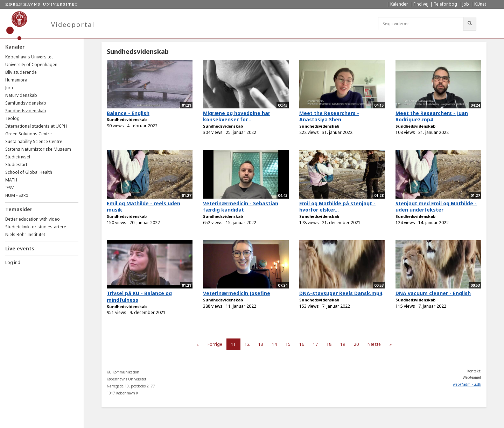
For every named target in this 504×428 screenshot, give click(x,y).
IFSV (9, 188)
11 (233, 344)
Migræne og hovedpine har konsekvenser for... (237, 116)
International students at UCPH (36, 126)
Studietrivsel (18, 157)
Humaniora (16, 80)
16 (302, 344)
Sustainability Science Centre (34, 141)
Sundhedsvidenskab (26, 111)
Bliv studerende (21, 72)
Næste (374, 344)
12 (247, 344)
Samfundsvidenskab (26, 103)
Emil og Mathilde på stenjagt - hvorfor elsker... (337, 207)
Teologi (13, 118)
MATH (11, 180)
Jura (9, 88)
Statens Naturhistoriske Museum (38, 149)
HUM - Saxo (17, 195)
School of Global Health (29, 172)
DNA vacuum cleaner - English (433, 293)
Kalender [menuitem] (399, 4)
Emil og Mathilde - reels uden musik (143, 207)
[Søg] (470, 23)
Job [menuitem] (466, 4)
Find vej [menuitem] (421, 4)
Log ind (13, 262)
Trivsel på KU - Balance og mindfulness (139, 297)
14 (274, 344)
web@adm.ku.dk (467, 384)
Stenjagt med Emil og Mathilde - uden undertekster (436, 207)
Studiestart (16, 165)
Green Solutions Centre (29, 134)
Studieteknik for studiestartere (36, 227)
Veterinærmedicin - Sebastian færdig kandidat (241, 207)
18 (329, 344)
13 (261, 344)
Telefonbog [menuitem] (445, 4)
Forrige (215, 344)
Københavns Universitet (29, 57)
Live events (20, 248)
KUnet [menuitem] (480, 4)
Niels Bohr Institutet (25, 234)
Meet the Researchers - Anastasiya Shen (329, 116)
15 (288, 344)
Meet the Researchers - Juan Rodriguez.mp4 (432, 116)
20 (356, 344)
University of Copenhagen (31, 65)
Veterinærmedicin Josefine (237, 293)
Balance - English (128, 113)
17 (315, 344)
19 (343, 344)
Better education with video (33, 219)
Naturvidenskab (21, 95)
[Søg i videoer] (421, 23)
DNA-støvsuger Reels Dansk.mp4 (341, 293)
